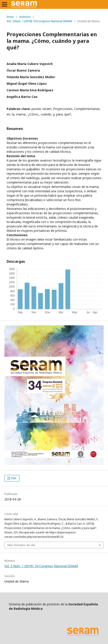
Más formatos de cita (21, 545)
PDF (13, 478)
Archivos (25, 17)
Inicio (10, 17)
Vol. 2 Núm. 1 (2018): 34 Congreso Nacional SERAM (39, 21)
